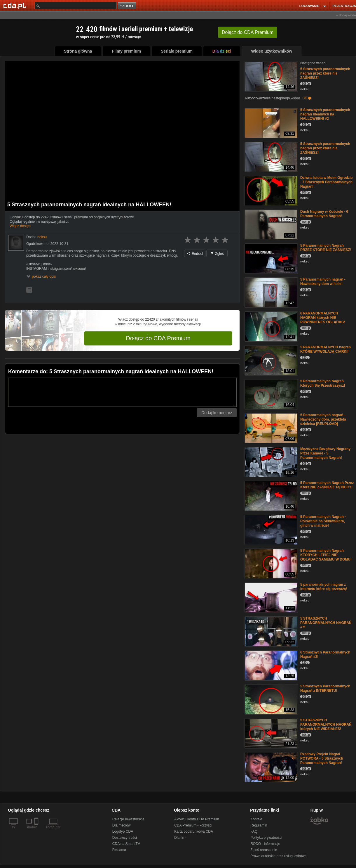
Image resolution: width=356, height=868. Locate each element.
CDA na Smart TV (126, 844)
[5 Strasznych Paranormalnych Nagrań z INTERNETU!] (271, 699)
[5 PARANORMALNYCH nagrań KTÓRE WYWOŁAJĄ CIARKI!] (271, 360)
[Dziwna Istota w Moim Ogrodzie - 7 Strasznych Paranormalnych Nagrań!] (271, 190)
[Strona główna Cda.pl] (16, 6)
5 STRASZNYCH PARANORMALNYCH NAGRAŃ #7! (326, 623)
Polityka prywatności (266, 838)
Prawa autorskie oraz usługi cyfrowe (278, 856)
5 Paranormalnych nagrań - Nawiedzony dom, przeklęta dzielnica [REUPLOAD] (323, 419)
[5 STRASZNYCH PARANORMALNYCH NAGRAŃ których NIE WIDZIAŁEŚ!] (271, 733)
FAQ (254, 831)
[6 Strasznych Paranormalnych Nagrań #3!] (271, 665)
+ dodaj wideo (346, 15)
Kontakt (256, 819)
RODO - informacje (265, 844)
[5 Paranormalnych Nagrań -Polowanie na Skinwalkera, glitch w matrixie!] (271, 529)
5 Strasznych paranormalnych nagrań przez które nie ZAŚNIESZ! (325, 73)
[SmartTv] (37, 831)
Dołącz (248, 32)
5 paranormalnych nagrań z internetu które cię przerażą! (324, 587)
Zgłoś (217, 254)
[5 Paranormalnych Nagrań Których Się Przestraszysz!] (271, 394)
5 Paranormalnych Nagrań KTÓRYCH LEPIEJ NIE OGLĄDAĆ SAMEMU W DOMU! (326, 555)
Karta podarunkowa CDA (194, 831)
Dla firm (180, 838)
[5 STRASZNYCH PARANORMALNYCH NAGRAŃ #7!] (271, 631)
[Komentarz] (122, 392)
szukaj (127, 6)
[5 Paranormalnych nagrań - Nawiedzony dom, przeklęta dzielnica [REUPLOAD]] (271, 428)
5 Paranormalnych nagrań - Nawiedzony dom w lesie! (323, 282)
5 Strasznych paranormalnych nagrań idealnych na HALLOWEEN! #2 (325, 114)
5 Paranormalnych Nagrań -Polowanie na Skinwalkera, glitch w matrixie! (323, 521)
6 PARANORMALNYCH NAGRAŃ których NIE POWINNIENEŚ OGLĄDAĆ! (323, 318)
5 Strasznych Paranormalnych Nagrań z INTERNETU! (325, 688)
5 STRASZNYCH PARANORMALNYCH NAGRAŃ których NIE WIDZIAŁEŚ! (326, 725)
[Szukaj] (76, 6)
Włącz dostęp (20, 226)
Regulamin (259, 825)
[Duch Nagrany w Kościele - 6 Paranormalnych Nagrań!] (271, 224)
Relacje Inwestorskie (128, 819)
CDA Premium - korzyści (193, 825)
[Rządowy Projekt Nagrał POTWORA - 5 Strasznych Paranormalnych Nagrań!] (271, 767)
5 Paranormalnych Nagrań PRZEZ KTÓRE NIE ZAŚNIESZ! (326, 248)
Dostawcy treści (125, 838)
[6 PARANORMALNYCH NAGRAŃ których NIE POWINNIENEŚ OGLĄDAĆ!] (271, 326)
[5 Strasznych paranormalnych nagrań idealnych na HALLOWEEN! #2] (271, 123)
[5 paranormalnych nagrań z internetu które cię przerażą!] (271, 597)
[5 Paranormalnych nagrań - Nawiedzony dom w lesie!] (271, 292)
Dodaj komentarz (217, 413)
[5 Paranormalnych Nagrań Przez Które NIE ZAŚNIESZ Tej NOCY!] (271, 496)
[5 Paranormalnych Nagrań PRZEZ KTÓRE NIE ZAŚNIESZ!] (271, 258)
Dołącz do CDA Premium (158, 338)
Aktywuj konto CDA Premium (197, 819)
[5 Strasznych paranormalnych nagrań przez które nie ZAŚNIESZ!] (271, 76)
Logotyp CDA (123, 831)
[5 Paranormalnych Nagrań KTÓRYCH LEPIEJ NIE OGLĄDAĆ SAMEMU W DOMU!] (271, 563)
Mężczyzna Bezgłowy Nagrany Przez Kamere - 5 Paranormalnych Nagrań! (325, 453)
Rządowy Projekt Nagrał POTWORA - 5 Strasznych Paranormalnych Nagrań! (322, 758)
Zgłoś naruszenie (264, 850)
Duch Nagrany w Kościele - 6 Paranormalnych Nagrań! (324, 214)
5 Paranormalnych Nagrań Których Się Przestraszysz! (323, 383)
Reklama (119, 850)
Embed (195, 254)
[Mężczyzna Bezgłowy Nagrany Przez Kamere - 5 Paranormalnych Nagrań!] (271, 462)
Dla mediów (122, 825)
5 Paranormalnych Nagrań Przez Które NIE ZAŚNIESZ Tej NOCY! (327, 485)
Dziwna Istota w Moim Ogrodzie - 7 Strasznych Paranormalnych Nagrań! (326, 182)
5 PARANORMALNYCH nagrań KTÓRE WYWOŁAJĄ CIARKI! (326, 349)
